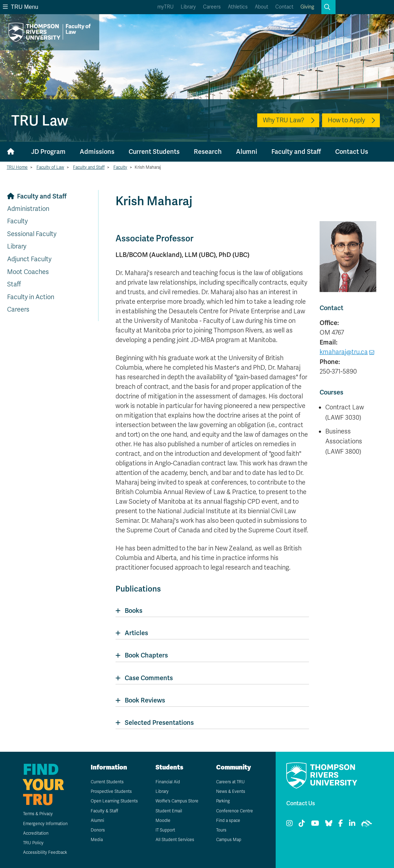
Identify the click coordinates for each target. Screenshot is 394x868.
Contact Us (352, 152)
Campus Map (229, 840)
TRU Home (17, 167)
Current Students (154, 152)
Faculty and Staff (296, 152)
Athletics (238, 7)
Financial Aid (168, 782)
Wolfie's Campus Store (177, 801)
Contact (284, 7)
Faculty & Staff (104, 811)
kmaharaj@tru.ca (344, 352)
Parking (223, 801)
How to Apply (346, 120)
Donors (98, 830)
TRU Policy (33, 843)
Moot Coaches (28, 272)
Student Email (169, 811)
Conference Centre (235, 811)
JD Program (48, 152)
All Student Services (175, 840)
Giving (307, 7)
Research (208, 152)
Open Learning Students (114, 801)
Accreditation (36, 833)
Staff (14, 284)
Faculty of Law (50, 167)
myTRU (165, 7)
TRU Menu (21, 7)
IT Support (165, 830)
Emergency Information (45, 824)
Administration (28, 209)
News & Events (231, 791)
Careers (212, 7)
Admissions (97, 152)
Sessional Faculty (32, 234)
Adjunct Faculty (29, 259)
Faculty (120, 167)
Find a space (228, 821)
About (261, 7)
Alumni (247, 152)
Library (188, 7)
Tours (221, 830)
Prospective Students (111, 791)
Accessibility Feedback (45, 852)
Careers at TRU (230, 782)
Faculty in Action (31, 297)
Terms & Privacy (38, 814)
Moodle (163, 821)
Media (97, 840)
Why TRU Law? (284, 120)
